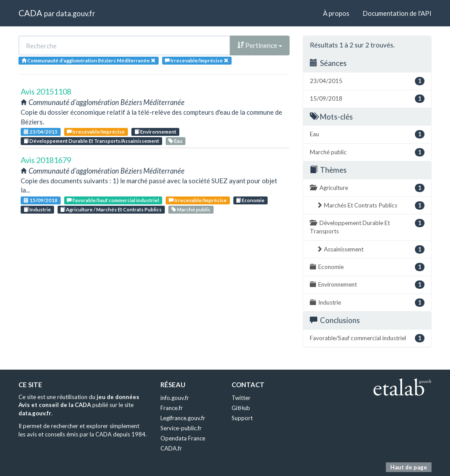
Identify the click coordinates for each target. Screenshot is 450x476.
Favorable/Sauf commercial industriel (113, 200)
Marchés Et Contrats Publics (370, 205)
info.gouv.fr (175, 398)
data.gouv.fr (75, 13)
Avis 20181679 (46, 160)
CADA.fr (171, 448)
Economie (250, 200)
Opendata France (183, 438)
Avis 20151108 (46, 91)
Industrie (37, 209)
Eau (175, 141)
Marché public (191, 209)
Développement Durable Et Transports (367, 227)
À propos (336, 13)
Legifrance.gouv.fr (183, 418)
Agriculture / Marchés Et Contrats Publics (111, 209)
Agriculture (367, 188)
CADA (30, 13)
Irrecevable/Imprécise (96, 132)
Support (242, 418)
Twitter (241, 398)
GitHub (241, 408)
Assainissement (370, 249)
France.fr (172, 408)
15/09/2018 (41, 200)
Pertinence (260, 45)
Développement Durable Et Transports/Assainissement (91, 141)
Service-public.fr (181, 428)
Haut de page (409, 467)
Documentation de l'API (397, 13)
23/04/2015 (41, 132)
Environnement (155, 132)
